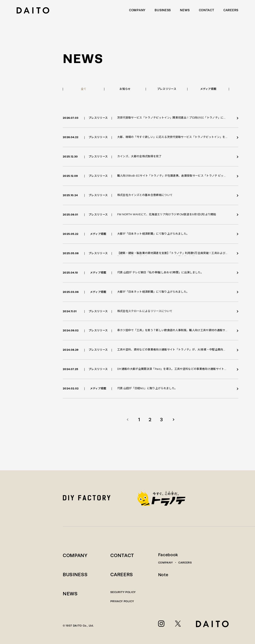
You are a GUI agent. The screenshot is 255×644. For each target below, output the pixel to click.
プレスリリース (167, 89)
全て (84, 89)
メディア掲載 (208, 89)
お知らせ (125, 89)
